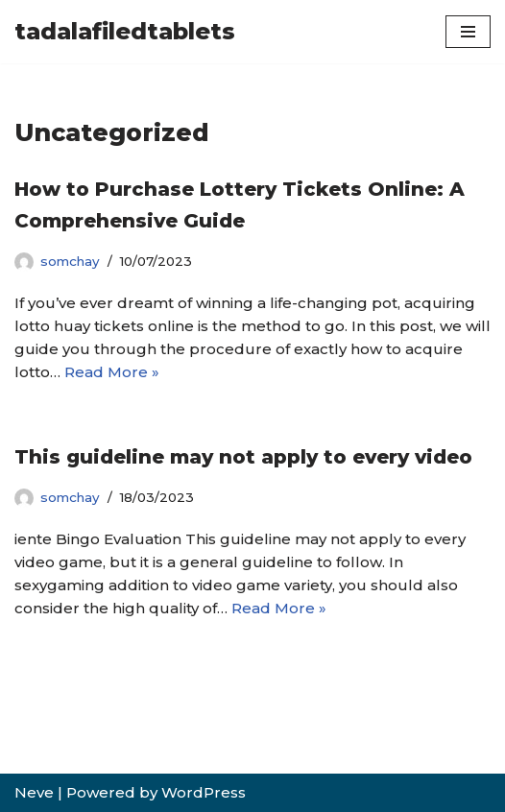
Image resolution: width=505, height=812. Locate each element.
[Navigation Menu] (468, 32)
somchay (70, 261)
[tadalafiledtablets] (125, 32)
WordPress (204, 792)
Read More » (112, 372)
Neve (34, 792)
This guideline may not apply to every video (243, 457)
